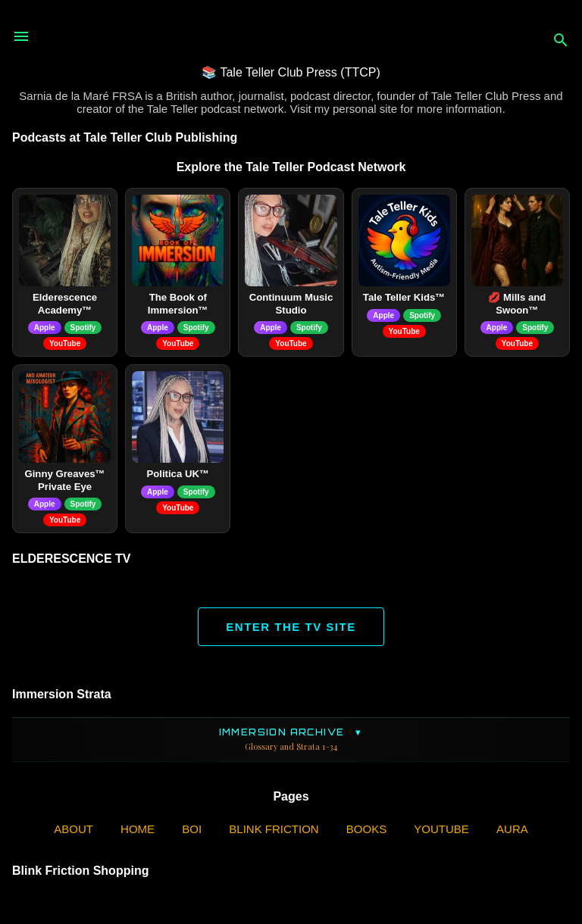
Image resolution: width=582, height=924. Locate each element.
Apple (45, 328)
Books (366, 829)
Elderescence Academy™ (65, 304)
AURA (512, 829)
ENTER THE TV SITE (291, 627)
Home (138, 829)
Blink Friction (274, 829)
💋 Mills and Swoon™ (517, 304)
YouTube (65, 343)
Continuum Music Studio (291, 304)
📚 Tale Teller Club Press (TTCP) (291, 72)
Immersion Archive (291, 740)
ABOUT (74, 829)
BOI (192, 829)
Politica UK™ (178, 474)
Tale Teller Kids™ (404, 297)
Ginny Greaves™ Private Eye (64, 480)
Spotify (83, 328)
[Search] (561, 41)
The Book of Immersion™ (178, 304)
